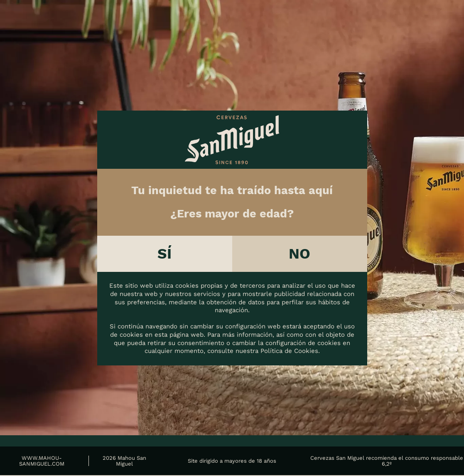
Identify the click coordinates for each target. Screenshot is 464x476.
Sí (164, 254)
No (300, 254)
